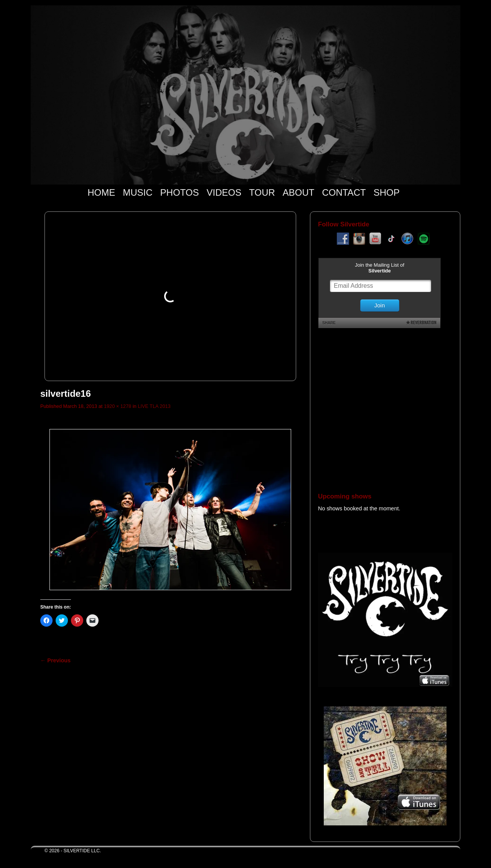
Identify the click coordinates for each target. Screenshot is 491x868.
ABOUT (299, 192)
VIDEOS (224, 192)
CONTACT (344, 192)
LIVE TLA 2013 (154, 406)
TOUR (262, 192)
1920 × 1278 (118, 406)
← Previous (55, 660)
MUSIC (138, 192)
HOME (101, 192)
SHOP (387, 192)
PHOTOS (180, 192)
